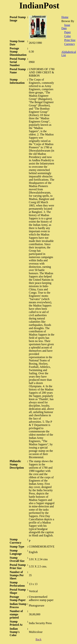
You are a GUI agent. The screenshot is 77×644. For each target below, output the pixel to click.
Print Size (70, 40)
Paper (68, 32)
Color (68, 36)
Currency (70, 44)
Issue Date (66, 27)
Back (38, 639)
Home (65, 17)
